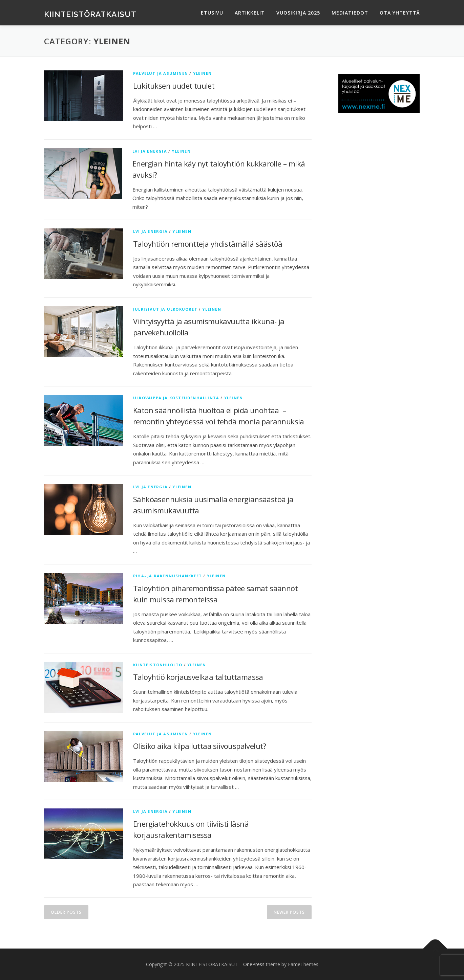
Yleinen (202, 73)
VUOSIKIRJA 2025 (298, 13)
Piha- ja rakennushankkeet (167, 576)
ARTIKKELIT (250, 13)
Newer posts (289, 912)
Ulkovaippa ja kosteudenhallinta (176, 398)
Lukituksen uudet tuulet (174, 86)
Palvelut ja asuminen (161, 73)
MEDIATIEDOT (350, 13)
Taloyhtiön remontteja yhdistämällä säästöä (208, 244)
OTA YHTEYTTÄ (400, 13)
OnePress (254, 964)
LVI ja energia (150, 151)
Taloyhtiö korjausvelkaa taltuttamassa (198, 677)
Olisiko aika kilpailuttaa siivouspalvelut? (200, 746)
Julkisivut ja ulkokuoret (165, 309)
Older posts (66, 912)
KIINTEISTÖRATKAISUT (90, 14)
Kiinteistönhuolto (158, 665)
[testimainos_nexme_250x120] (379, 93)
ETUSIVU (212, 13)
